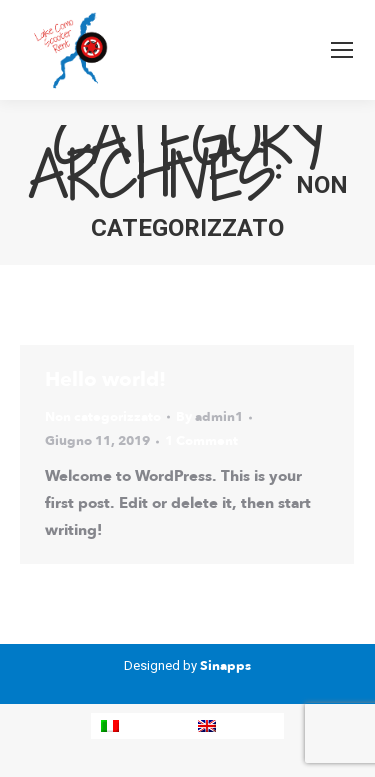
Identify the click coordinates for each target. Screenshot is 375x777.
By (209, 417)
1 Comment (201, 441)
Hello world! (105, 379)
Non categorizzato (103, 417)
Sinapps (225, 666)
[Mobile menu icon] (342, 50)
